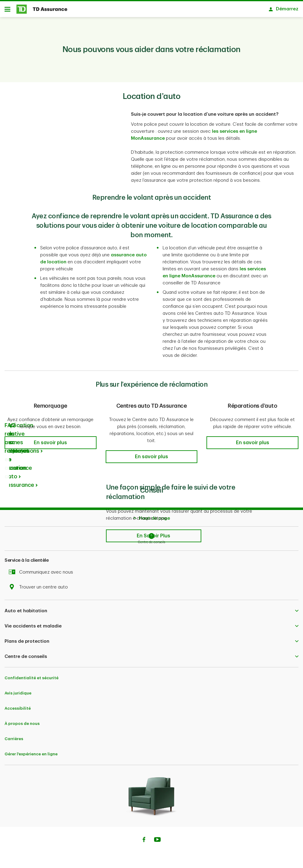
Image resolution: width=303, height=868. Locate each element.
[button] (51, 445)
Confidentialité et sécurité (32, 680)
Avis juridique (18, 695)
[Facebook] (144, 842)
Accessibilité (18, 710)
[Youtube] (157, 842)
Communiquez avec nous (42, 574)
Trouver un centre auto (40, 589)
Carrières (14, 741)
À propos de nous (22, 726)
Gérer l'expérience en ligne (31, 756)
